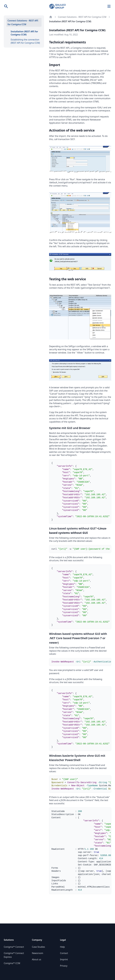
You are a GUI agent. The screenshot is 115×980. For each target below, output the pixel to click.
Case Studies (38, 947)
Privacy (64, 966)
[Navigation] (109, 6)
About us (37, 959)
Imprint (64, 959)
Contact (64, 953)
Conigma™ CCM (12, 963)
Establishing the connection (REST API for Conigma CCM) (25, 41)
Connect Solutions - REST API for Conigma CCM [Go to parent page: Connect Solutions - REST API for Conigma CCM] (82, 17)
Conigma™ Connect (14, 947)
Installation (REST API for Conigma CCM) (24, 33)
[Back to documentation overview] (51, 17)
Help (62, 947)
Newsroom (37, 953)
